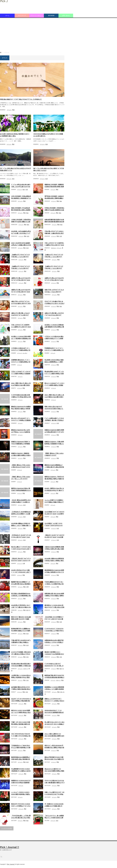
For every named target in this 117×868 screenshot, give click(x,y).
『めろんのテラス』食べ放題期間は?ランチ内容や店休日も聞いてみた (54, 817)
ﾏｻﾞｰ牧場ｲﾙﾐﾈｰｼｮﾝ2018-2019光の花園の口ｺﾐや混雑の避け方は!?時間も (54, 805)
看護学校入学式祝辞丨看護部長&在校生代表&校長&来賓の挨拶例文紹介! (54, 186)
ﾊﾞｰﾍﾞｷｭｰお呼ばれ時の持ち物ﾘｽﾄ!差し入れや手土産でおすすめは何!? (21, 186)
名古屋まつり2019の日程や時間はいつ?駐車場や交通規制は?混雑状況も (21, 338)
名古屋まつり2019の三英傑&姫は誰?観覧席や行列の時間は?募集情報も (54, 326)
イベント (9, 110)
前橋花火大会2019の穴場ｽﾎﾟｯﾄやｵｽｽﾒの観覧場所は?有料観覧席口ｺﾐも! (21, 443)
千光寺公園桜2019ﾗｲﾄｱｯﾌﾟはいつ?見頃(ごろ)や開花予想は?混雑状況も (54, 583)
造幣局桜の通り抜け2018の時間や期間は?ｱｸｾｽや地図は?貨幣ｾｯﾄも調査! (54, 595)
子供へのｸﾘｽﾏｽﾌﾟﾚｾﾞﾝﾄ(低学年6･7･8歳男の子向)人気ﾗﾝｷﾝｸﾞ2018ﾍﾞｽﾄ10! (54, 244)
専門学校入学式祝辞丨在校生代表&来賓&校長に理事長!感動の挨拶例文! (54, 197)
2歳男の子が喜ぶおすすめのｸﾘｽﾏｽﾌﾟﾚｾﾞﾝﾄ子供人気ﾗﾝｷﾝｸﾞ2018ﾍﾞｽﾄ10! (21, 279)
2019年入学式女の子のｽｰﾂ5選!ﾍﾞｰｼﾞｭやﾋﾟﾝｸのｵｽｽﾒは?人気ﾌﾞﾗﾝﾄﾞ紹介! (21, 571)
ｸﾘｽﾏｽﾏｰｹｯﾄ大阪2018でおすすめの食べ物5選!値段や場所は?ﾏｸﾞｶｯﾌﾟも (54, 782)
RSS (1, 857)
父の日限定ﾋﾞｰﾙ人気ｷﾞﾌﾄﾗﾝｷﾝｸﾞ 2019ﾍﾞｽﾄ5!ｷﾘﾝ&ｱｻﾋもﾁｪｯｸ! (54, 524)
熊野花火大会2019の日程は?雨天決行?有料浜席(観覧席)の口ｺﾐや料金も (21, 490)
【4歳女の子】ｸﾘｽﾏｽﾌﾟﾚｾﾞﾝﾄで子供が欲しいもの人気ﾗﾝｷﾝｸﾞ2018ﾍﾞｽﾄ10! (54, 256)
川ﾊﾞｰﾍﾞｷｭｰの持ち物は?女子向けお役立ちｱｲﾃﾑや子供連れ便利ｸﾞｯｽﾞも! (15, 169)
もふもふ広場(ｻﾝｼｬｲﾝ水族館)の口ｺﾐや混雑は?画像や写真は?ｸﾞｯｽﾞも (54, 501)
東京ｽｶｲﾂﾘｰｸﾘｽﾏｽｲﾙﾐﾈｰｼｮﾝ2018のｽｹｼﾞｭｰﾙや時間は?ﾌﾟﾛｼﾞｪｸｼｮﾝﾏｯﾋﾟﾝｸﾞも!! (21, 805)
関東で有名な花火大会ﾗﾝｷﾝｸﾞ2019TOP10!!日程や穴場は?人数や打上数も (54, 408)
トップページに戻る (7, 828)
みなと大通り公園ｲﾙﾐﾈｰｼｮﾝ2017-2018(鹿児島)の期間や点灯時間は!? (54, 735)
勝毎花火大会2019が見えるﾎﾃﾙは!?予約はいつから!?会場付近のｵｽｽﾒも (21, 431)
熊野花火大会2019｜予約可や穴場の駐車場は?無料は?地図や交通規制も (54, 478)
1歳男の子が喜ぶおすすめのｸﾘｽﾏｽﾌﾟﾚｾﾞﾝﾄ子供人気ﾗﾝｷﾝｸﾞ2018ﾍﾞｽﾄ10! (54, 279)
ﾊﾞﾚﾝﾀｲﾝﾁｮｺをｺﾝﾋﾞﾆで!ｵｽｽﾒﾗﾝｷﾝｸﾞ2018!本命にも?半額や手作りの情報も (54, 630)
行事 (24, 563)
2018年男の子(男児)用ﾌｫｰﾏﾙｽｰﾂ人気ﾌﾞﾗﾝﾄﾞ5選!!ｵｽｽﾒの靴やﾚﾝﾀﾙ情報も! (21, 606)
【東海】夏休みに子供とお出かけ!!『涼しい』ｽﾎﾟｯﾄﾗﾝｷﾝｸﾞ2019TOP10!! (21, 478)
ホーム (7, 16)
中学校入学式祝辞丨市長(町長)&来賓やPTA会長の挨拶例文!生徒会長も (54, 209)
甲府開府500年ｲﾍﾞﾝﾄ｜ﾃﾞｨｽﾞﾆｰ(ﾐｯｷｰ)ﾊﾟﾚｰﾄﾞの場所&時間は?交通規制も (54, 349)
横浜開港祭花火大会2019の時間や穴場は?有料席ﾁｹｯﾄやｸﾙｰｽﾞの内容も (54, 571)
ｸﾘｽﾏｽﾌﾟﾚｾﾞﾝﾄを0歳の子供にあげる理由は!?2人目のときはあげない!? (54, 303)
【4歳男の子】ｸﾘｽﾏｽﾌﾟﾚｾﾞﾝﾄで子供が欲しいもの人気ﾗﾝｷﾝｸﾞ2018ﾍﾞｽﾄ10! (20, 268)
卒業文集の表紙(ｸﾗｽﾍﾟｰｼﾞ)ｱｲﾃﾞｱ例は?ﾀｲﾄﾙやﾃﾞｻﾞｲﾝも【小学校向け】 (21, 99)
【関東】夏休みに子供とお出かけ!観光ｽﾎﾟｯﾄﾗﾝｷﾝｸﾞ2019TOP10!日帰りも (54, 454)
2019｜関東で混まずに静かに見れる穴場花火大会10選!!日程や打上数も (54, 396)
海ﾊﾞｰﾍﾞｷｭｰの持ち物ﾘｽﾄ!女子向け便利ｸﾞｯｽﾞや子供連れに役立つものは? (49, 169)
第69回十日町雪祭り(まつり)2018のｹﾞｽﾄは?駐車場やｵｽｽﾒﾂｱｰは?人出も (54, 653)
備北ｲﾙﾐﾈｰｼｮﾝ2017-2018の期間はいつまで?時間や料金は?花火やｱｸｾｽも (21, 712)
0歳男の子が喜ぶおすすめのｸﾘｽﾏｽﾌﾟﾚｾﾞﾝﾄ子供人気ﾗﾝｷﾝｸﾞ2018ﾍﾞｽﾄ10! (21, 291)
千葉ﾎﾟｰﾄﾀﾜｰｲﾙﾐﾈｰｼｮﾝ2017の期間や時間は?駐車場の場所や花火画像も (21, 723)
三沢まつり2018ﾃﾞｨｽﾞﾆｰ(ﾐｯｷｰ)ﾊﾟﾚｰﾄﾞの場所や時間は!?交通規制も (21, 373)
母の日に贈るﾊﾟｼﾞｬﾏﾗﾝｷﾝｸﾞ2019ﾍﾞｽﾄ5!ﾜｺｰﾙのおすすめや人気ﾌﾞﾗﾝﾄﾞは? (21, 548)
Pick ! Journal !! (10, 847)
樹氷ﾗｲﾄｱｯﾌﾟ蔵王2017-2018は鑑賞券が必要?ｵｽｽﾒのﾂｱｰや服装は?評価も (21, 618)
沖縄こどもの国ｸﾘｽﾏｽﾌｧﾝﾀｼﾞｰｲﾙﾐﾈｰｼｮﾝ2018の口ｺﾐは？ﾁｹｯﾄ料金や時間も (54, 793)
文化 (27, 657)
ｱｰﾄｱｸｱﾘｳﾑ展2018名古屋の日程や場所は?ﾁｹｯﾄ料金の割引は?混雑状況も (21, 396)
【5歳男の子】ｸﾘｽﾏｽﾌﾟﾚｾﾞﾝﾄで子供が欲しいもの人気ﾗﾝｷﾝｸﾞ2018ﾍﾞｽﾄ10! (20, 256)
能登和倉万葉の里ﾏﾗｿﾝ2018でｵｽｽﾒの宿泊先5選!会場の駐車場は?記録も (54, 677)
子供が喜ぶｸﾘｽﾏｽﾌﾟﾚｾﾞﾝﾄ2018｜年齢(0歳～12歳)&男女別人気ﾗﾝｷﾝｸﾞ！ (54, 232)
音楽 (47, 144)
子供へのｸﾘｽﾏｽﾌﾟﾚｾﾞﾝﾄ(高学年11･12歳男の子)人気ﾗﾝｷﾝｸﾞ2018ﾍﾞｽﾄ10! (21, 326)
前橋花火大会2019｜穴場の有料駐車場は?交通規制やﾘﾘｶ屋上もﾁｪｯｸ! (54, 443)
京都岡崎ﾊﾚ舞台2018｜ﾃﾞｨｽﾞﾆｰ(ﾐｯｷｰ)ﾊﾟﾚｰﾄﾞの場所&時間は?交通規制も (21, 361)
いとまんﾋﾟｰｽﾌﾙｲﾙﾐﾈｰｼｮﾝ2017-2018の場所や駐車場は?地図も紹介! (21, 793)
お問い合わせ (66, 16)
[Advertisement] (58, 35)
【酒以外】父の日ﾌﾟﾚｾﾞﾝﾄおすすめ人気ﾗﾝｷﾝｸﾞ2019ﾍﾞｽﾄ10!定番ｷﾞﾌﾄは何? (54, 536)
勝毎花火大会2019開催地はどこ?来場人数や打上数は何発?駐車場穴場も (54, 466)
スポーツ (26, 669)
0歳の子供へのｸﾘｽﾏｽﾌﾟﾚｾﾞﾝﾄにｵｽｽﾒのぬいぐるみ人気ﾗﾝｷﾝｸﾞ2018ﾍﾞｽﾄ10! (54, 291)
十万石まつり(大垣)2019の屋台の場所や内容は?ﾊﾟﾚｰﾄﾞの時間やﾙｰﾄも (54, 338)
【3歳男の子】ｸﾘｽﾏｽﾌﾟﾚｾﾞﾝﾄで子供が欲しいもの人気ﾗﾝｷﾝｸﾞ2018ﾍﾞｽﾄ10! (54, 268)
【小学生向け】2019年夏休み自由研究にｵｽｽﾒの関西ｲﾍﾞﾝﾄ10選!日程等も (21, 513)
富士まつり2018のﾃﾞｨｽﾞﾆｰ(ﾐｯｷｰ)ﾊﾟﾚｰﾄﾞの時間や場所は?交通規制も (54, 384)
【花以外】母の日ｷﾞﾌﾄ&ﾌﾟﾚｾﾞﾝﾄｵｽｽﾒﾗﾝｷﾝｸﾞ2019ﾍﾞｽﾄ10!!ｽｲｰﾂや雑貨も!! (21, 560)
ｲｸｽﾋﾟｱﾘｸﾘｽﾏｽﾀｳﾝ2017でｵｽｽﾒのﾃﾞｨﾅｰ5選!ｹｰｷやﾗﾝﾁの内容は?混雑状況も (21, 735)
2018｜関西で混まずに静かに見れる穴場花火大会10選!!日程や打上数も (21, 384)
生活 (13, 179)
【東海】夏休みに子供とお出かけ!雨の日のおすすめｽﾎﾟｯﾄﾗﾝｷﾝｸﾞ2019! (21, 466)
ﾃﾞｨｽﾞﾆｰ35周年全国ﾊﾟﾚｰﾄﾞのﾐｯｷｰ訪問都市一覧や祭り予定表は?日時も (54, 419)
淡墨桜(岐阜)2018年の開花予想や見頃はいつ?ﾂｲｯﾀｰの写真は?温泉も (54, 641)
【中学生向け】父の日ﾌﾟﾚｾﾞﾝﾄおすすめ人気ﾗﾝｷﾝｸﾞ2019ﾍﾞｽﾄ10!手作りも (21, 536)
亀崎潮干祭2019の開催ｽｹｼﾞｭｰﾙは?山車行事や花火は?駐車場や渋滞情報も (21, 583)
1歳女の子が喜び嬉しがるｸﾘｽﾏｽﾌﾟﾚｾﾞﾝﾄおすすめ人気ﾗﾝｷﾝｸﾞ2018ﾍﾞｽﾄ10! (54, 314)
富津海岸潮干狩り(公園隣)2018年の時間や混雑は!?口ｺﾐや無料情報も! (21, 630)
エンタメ (25, 353)
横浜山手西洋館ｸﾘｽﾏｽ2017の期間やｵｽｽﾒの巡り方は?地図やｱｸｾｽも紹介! (54, 758)
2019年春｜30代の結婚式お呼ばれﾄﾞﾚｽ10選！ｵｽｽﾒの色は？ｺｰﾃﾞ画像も (21, 232)
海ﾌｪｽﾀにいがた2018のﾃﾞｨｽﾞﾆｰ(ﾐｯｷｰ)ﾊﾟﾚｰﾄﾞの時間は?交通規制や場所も (21, 419)
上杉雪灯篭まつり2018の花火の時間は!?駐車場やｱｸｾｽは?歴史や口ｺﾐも (21, 677)
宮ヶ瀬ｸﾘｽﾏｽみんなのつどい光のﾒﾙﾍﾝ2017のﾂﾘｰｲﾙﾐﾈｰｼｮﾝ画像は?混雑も (54, 723)
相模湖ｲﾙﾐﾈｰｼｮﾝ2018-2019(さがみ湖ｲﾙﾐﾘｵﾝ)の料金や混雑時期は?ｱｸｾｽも (21, 782)
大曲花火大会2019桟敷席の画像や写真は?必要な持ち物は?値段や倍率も (54, 548)
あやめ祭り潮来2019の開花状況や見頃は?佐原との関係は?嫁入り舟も (54, 560)
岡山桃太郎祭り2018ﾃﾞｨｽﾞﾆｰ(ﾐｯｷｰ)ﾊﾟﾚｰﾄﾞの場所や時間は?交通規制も (54, 373)
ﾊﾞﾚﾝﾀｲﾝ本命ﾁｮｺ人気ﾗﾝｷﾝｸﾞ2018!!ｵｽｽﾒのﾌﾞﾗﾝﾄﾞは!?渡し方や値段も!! (54, 665)
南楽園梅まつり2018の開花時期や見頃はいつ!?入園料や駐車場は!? (54, 688)
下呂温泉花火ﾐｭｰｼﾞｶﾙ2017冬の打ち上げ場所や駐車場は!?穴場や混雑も (21, 747)
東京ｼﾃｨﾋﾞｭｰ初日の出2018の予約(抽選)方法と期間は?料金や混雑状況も (54, 747)
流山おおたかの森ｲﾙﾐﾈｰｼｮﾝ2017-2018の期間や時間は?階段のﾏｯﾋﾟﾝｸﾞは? (54, 770)
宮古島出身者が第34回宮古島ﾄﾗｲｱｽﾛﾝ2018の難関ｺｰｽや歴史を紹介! (21, 665)
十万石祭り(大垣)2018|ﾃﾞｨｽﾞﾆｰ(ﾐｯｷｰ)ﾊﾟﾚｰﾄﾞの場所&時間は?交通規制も (21, 349)
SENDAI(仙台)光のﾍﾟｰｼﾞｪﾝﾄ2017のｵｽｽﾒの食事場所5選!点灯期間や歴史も (54, 712)
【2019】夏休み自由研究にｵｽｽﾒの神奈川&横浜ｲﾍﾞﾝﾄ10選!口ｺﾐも (21, 501)
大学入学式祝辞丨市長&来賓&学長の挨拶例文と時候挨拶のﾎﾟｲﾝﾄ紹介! (21, 197)
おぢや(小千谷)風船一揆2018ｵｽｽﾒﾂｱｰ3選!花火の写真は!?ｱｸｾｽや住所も (21, 653)
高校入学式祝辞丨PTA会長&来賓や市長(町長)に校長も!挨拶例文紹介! (21, 209)
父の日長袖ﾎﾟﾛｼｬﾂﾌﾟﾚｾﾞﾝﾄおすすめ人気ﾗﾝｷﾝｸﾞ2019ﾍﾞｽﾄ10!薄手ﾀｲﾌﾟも (54, 513)
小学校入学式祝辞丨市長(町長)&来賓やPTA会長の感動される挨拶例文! (21, 221)
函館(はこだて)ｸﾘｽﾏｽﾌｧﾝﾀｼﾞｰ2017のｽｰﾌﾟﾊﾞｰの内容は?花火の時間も (54, 700)
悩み (24, 190)
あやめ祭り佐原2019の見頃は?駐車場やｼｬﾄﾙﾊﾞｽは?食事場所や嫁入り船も (15, 135)
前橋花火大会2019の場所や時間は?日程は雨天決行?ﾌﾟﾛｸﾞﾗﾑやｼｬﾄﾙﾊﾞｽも (54, 431)
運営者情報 (51, 16)
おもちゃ (54, 248)
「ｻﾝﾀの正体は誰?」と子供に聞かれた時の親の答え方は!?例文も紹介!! (21, 817)
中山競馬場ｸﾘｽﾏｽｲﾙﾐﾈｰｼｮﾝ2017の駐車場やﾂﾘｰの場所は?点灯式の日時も (21, 770)
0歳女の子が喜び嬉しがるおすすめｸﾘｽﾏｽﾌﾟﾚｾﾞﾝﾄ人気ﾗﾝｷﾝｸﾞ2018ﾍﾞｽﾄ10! (20, 314)
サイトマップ (22, 16)
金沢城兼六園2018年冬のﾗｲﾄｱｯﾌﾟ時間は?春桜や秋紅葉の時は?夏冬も (21, 688)
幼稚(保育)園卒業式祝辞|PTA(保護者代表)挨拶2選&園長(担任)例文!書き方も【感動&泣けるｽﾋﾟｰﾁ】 (54, 221)
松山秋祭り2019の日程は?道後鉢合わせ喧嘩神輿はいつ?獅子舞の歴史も (54, 361)
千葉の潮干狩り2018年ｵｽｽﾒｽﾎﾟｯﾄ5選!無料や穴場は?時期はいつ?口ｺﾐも (21, 641)
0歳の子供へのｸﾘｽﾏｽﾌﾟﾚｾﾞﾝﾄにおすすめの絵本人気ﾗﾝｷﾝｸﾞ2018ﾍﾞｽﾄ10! (21, 303)
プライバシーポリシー (37, 16)
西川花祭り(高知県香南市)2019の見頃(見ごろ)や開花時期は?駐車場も (21, 595)
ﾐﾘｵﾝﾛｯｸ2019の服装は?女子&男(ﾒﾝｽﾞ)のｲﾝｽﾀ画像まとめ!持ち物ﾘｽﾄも (48, 135)
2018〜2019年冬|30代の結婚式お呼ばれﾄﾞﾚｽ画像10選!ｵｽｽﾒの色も (21, 244)
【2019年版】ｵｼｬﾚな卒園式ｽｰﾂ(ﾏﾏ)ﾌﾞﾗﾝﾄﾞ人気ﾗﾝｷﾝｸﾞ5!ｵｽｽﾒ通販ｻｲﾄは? (54, 618)
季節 (13, 110)
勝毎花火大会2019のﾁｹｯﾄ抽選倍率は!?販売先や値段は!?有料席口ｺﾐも (21, 408)
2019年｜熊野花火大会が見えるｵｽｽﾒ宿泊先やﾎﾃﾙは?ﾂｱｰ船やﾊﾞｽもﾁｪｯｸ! (54, 490)
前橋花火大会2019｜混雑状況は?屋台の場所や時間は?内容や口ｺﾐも (21, 454)
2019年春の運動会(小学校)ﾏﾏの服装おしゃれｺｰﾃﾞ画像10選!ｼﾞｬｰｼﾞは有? (21, 525)
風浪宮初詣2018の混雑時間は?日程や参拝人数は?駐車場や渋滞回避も (21, 758)
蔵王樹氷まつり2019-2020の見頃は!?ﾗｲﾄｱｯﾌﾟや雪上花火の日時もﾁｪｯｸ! (54, 606)
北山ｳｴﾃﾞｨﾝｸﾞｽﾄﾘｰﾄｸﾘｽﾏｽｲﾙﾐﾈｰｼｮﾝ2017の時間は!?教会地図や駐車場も (21, 700)
